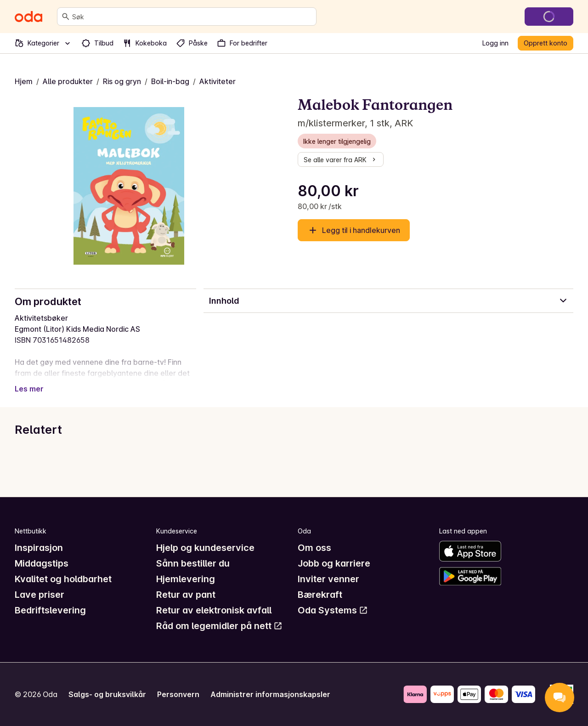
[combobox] (192, 17)
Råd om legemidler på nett (219, 626)
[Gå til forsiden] (28, 17)
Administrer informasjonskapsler (270, 694)
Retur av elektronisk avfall (214, 610)
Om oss (314, 548)
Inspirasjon (39, 548)
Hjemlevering (186, 579)
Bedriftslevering (50, 610)
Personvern (178, 694)
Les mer (29, 389)
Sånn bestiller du (193, 563)
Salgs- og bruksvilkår (107, 694)
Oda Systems (333, 610)
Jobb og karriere (334, 563)
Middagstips (42, 563)
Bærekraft (320, 595)
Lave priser (40, 595)
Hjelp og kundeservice (205, 548)
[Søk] (66, 17)
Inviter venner (328, 579)
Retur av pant (186, 595)
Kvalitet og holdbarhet (63, 579)
